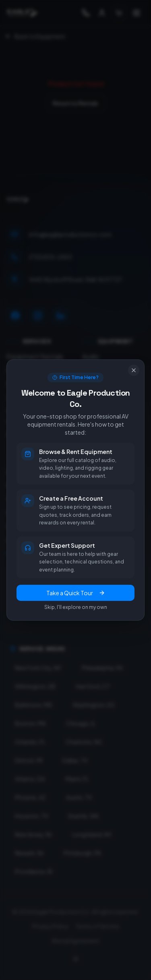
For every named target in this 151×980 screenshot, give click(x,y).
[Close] (134, 370)
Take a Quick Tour (76, 593)
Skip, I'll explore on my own (76, 607)
